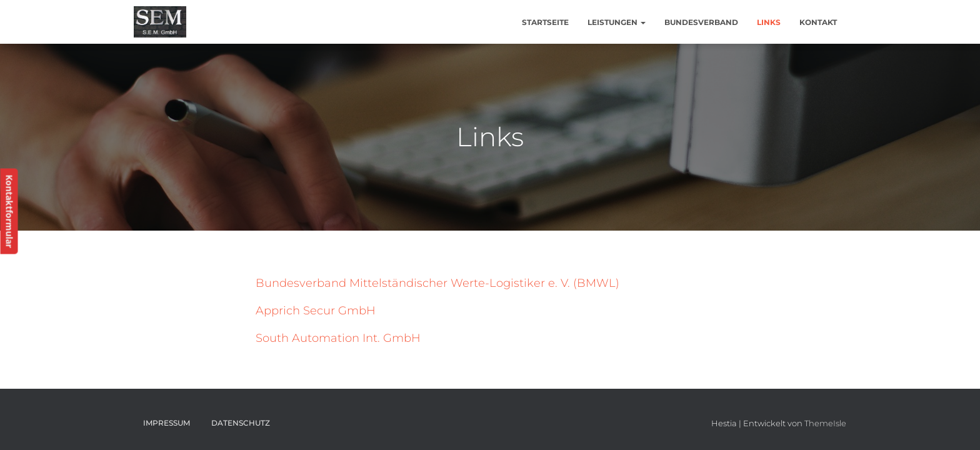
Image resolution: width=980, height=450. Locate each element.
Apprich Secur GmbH (316, 311)
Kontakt (818, 22)
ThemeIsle (825, 423)
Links (769, 22)
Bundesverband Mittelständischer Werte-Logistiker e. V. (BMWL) (437, 283)
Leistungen (617, 22)
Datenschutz (241, 423)
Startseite (545, 22)
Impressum (167, 423)
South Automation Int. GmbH (338, 338)
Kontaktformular (9, 212)
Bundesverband (701, 22)
